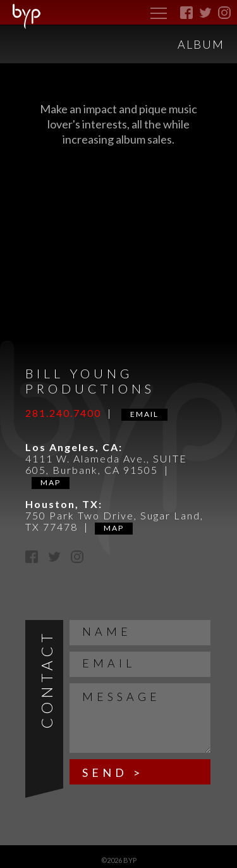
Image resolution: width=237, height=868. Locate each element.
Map (51, 482)
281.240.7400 (63, 413)
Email (144, 414)
